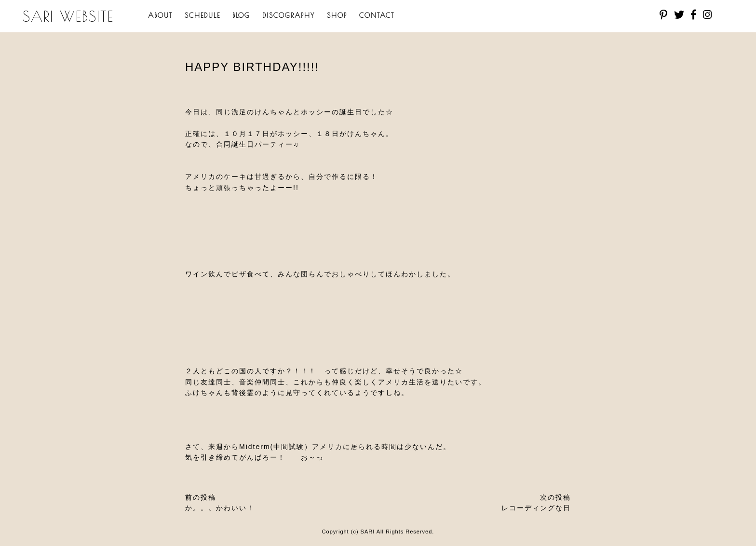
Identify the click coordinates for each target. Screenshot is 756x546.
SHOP (337, 15)
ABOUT (160, 15)
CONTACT (377, 15)
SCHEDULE (202, 15)
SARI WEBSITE (68, 16)
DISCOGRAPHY (289, 15)
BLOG (241, 15)
